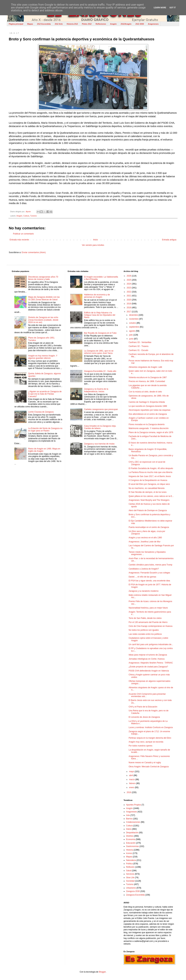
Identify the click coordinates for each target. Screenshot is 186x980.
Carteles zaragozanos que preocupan (101, 409)
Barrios (129, 819)
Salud (129, 871)
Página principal (16, 24)
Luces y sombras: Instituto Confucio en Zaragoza (151, 727)
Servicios (130, 874)
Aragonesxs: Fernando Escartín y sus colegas (149, 573)
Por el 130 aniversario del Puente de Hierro (148, 622)
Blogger (102, 972)
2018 (129, 308)
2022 (129, 292)
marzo (132, 779)
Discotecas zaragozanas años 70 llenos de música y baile (43, 278)
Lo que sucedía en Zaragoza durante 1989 (148, 406)
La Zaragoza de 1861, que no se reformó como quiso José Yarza (99, 352)
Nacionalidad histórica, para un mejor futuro (148, 608)
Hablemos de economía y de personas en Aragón (97, 296)
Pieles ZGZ (87, 24)
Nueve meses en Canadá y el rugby (145, 763)
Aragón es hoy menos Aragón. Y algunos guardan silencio (43, 357)
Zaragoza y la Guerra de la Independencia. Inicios (96, 390)
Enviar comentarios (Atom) (34, 252)
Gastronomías (132, 846)
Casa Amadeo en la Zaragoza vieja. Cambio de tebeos (100, 427)
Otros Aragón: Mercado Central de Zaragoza (149, 767)
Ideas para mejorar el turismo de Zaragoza (148, 655)
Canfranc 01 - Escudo (138, 350)
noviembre (134, 319)
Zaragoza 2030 (133, 891)
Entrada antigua (169, 240)
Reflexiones (101, 24)
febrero (133, 783)
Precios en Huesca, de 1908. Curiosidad (147, 381)
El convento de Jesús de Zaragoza (144, 717)
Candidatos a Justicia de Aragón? (144, 569)
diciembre (134, 315)
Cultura (26, 216)
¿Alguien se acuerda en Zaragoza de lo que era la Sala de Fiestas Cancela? (45, 394)
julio (131, 335)
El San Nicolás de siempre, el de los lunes (148, 492)
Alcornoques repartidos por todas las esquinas (150, 410)
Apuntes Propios (134, 805)
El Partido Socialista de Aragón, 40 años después (151, 468)
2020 (129, 300)
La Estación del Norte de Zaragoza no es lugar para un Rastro (45, 430)
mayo (132, 772)
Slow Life (130, 878)
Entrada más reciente (19, 240)
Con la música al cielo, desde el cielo (145, 392)
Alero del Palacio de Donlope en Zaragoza (148, 510)
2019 (129, 304)
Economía (131, 839)
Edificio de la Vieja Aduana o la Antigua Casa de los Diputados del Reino (100, 315)
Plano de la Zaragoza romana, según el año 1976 (151, 432)
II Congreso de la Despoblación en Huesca (148, 480)
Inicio (96, 240)
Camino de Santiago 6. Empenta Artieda (147, 402)
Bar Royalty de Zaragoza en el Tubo (100, 333)
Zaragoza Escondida (135, 895)
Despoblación (132, 833)
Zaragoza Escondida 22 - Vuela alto (100, 371)
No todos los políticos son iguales (144, 630)
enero (132, 787)
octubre (133, 323)
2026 (129, 276)
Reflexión (130, 867)
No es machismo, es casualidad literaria (147, 488)
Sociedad (130, 881)
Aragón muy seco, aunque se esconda (146, 742)
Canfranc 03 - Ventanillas (140, 342)
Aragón (113, 24)
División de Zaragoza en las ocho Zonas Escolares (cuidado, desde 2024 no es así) (43, 320)
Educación (131, 843)
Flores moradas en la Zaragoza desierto (147, 424)
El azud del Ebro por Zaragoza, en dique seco (149, 484)
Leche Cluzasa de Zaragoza (41, 412)
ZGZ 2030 (140, 24)
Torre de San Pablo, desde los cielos (145, 618)
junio (132, 339)
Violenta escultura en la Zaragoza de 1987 (148, 377)
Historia (130, 850)
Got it (173, 8)
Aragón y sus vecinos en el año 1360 (145, 538)
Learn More (160, 8)
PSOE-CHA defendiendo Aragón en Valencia (149, 671)
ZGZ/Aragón (126, 24)
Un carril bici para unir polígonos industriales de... (151, 644)
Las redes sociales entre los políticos (145, 634)
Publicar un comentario (23, 234)
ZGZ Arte (59, 24)
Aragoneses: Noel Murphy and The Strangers (149, 500)
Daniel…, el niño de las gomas (142, 577)
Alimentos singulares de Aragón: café (145, 367)
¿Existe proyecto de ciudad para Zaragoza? (148, 667)
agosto (132, 331)
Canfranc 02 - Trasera (139, 346)
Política (129, 864)
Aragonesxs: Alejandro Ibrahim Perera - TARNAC (151, 663)
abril (131, 775)
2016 (129, 792)
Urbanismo (131, 888)
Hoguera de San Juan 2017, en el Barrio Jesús (150, 476)
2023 (129, 288)
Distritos (130, 836)
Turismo (34, 216)
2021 (129, 296)
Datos (129, 829)
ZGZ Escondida (44, 24)
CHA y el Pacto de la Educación (143, 707)
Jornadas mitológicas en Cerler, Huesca (147, 659)
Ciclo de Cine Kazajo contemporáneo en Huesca (151, 626)
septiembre (135, 327)
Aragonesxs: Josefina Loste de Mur (145, 542)
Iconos (129, 853)
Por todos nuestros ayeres (141, 746)
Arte (128, 815)
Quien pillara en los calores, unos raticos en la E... (151, 496)
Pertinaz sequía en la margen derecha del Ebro (150, 738)
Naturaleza (131, 860)
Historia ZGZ (72, 24)
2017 (129, 312)
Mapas (30, 24)
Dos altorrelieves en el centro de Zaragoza (148, 414)
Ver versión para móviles (93, 245)
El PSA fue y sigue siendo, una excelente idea (149, 581)
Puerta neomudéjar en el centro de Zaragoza (149, 527)
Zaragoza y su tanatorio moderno (144, 591)
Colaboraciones (133, 822)
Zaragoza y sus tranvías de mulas (99, 444)
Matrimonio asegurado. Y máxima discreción (149, 428)
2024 (129, 284)
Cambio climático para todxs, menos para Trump (150, 565)
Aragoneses (153, 24)
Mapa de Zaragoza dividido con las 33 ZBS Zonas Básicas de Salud (44, 298)
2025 (129, 280)
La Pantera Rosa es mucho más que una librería (150, 472)
